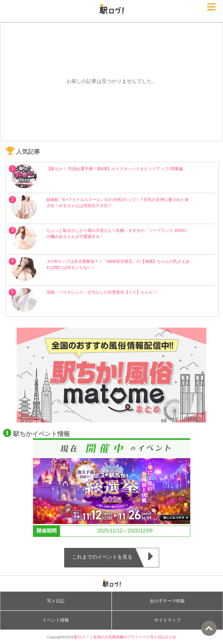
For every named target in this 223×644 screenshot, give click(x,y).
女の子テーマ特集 (167, 601)
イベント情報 (56, 620)
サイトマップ (167, 620)
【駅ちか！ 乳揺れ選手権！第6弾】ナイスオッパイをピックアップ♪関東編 (115, 169)
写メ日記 (56, 601)
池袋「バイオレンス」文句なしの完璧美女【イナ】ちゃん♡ (102, 292)
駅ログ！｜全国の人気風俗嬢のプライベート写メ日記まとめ (125, 637)
